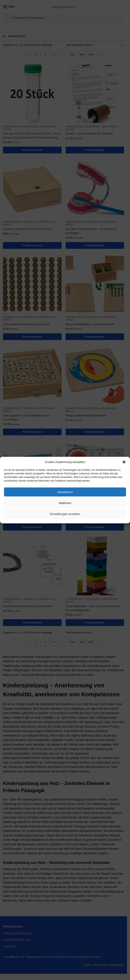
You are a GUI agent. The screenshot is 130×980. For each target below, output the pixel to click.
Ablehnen (65, 503)
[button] (124, 462)
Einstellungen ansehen (65, 514)
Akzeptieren (65, 492)
